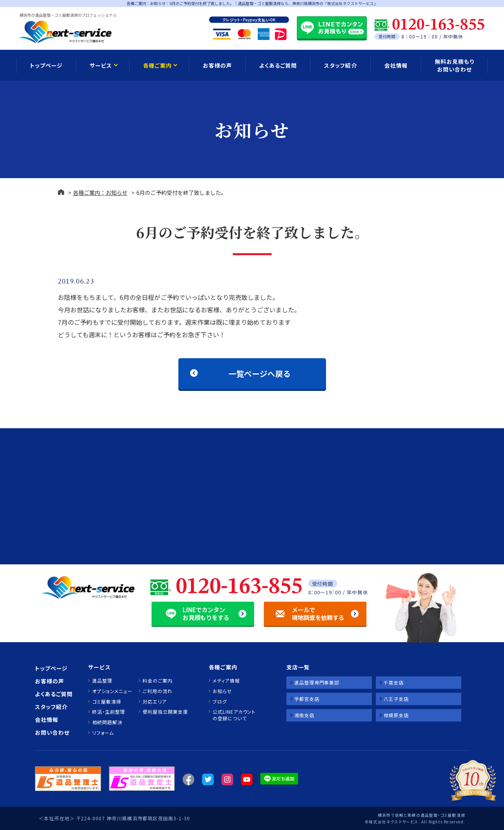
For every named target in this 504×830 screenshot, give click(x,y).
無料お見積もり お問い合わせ (454, 65)
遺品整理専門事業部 (317, 682)
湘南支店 (304, 715)
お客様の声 (217, 65)
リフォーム (103, 733)
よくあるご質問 (278, 65)
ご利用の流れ (157, 691)
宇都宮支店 (307, 699)
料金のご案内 (157, 681)
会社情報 (396, 65)
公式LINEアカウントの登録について (234, 715)
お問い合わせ (52, 732)
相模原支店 (396, 715)
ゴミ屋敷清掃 (106, 702)
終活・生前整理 (108, 712)
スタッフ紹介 (340, 65)
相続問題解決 (107, 722)
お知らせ (222, 691)
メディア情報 (226, 681)
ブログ (220, 702)
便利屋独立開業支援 (165, 712)
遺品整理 (102, 681)
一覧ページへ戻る (259, 374)
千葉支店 (394, 682)
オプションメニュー (112, 691)
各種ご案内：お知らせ (100, 193)
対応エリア (155, 702)
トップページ (46, 65)
